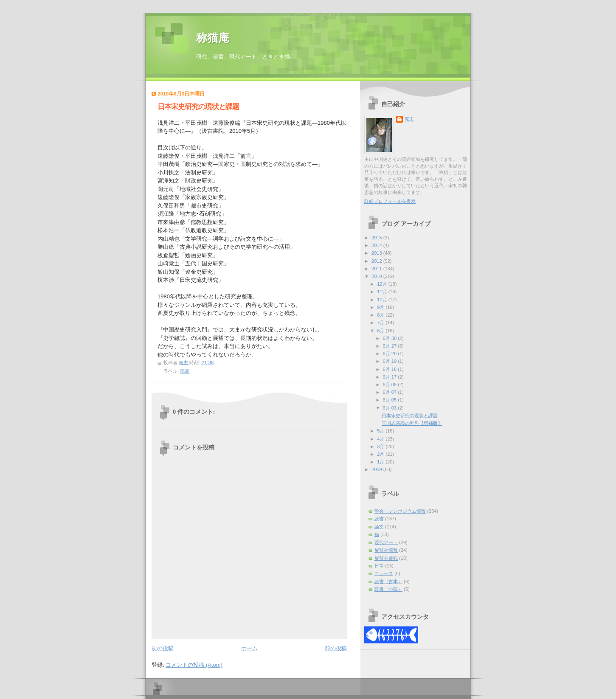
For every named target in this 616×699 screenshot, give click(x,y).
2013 (377, 253)
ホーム (249, 648)
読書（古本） (388, 581)
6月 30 (391, 338)
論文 (379, 527)
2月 (381, 454)
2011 (377, 269)
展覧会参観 (386, 558)
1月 (381, 462)
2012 (377, 261)
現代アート (386, 542)
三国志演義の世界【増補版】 (412, 423)
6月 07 (391, 392)
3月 (381, 446)
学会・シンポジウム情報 (400, 511)
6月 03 (391, 408)
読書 (185, 371)
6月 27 (391, 346)
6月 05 (391, 400)
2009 (377, 469)
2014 (377, 245)
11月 (383, 292)
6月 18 (391, 369)
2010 (377, 276)
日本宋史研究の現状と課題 (410, 415)
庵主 (409, 119)
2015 (377, 238)
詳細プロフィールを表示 (390, 201)
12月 (383, 284)
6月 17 (391, 377)
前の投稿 (336, 648)
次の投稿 (163, 648)
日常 (379, 566)
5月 (381, 431)
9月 (381, 307)
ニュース (384, 573)
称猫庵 (213, 38)
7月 (381, 323)
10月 (383, 300)
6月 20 (391, 354)
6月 (381, 331)
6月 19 (391, 361)
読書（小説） (388, 589)
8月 (381, 315)
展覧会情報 (386, 550)
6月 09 (391, 385)
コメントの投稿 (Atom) (194, 665)
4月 (381, 439)
